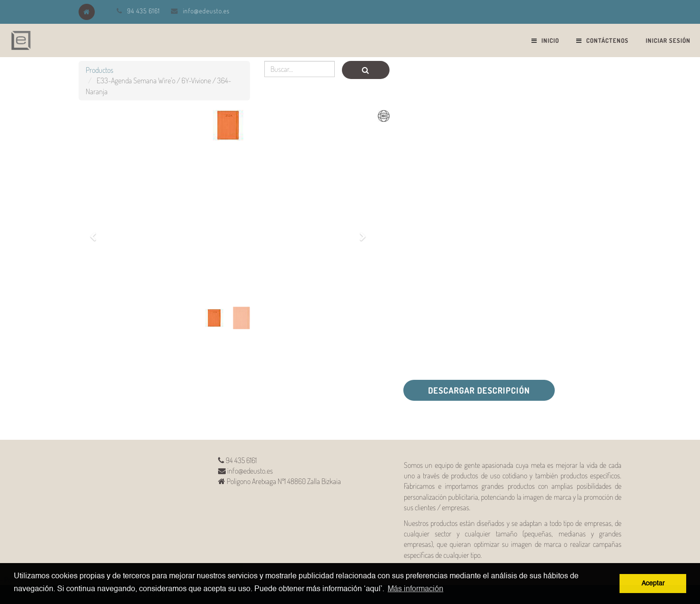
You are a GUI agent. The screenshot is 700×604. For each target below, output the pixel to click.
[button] (96, 231)
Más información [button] (415, 589)
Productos (100, 70)
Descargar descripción (479, 390)
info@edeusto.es (206, 11)
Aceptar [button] (653, 584)
